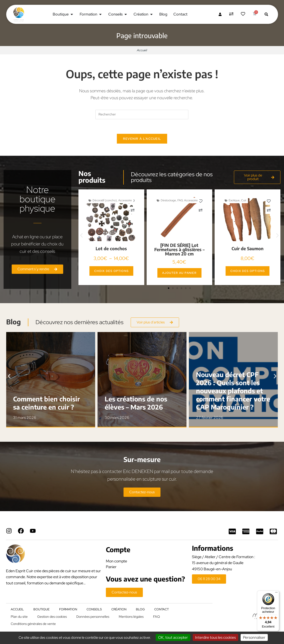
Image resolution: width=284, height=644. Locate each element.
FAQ (156, 617)
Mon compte (116, 561)
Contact (162, 609)
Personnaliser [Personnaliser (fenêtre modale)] (254, 637)
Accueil (142, 50)
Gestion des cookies (52, 617)
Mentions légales (131, 617)
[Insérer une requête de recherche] (142, 114)
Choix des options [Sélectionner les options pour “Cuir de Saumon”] (248, 271)
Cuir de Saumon (248, 248)
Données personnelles (93, 617)
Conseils (94, 609)
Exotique (234, 200)
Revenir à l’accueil (142, 139)
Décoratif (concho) (105, 200)
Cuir (244, 200)
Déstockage (168, 200)
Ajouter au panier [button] (179, 273)
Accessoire (125, 200)
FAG (180, 200)
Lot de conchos (111, 248)
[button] (266, 14)
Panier (111, 567)
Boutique (41, 609)
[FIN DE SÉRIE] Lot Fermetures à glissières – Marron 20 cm (179, 249)
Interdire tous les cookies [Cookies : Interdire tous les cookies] (215, 637)
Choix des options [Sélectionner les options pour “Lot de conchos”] (111, 271)
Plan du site (19, 617)
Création (119, 609)
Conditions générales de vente (33, 624)
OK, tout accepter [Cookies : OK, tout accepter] (173, 637)
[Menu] (276, 593)
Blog (140, 609)
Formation (68, 609)
